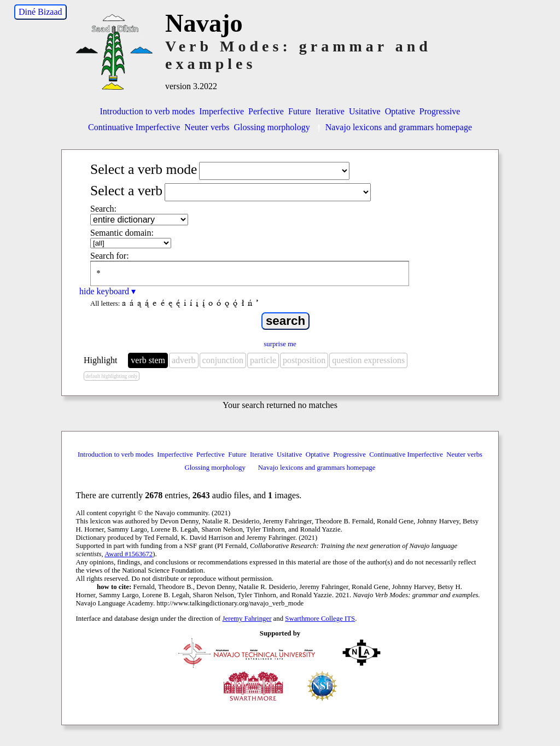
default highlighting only (111, 376)
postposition (304, 360)
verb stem (148, 360)
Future (300, 111)
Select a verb (126, 191)
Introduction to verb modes (148, 111)
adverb (184, 360)
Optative (400, 111)
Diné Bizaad (40, 12)
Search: (103, 209)
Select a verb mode (144, 169)
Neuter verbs (207, 127)
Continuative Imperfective (134, 127)
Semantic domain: (122, 233)
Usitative (365, 111)
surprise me (280, 344)
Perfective (266, 111)
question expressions (368, 360)
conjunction (223, 360)
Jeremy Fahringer (247, 619)
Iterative (330, 111)
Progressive (440, 111)
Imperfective (221, 111)
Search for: (110, 256)
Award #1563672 (129, 554)
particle (263, 360)
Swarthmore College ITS (320, 619)
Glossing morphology (272, 127)
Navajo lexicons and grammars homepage (393, 127)
